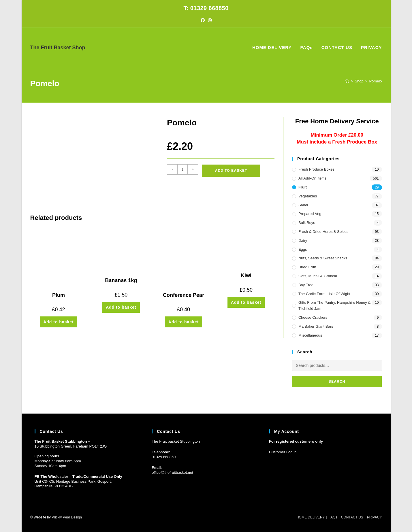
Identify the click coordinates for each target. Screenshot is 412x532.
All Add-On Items (313, 178)
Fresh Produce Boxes (316, 169)
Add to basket (231, 171)
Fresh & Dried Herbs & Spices (323, 232)
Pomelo (375, 81)
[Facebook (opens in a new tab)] (203, 20)
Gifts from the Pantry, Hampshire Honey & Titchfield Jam (334, 305)
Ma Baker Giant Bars (316, 326)
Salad (303, 205)
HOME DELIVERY (311, 517)
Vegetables (308, 196)
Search (337, 382)
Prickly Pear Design (67, 517)
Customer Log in (283, 452)
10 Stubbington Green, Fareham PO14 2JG (71, 446)
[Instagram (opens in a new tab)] (210, 20)
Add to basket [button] (59, 322)
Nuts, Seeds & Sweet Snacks (323, 258)
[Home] (347, 81)
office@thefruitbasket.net (172, 472)
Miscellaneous (310, 335)
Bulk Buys (307, 223)
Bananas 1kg (121, 280)
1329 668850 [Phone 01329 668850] (165, 457)
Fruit (303, 187)
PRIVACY (375, 517)
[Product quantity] (183, 169)
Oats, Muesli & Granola (318, 276)
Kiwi (246, 276)
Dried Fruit (307, 267)
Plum (59, 295)
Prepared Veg (310, 214)
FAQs (333, 517)
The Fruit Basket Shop (58, 48)
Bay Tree (306, 285)
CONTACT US (352, 517)
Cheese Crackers (313, 317)
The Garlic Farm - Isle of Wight (324, 294)
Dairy (303, 240)
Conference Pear (184, 295)
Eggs (303, 249)
